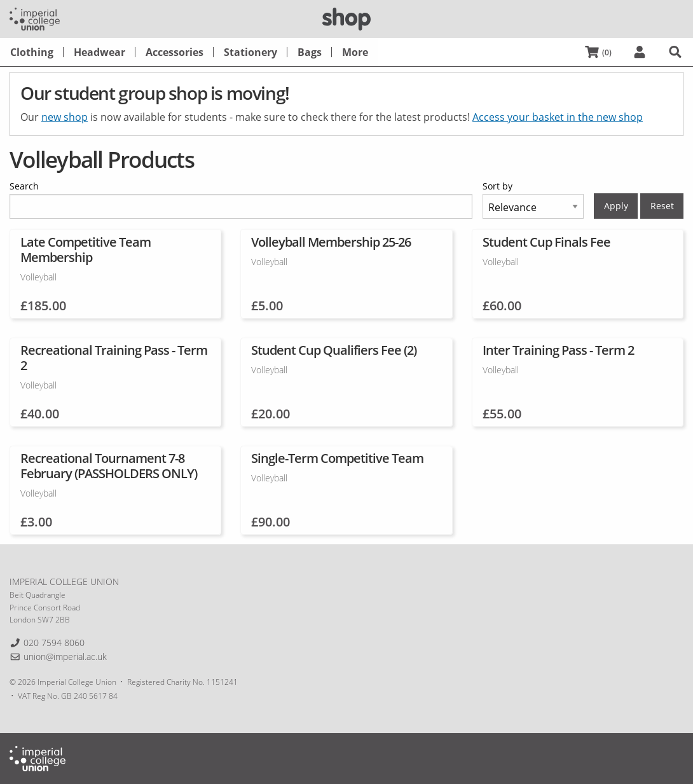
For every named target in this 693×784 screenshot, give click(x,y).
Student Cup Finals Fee (546, 242)
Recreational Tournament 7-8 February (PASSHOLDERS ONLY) (109, 466)
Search (24, 186)
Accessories (175, 52)
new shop (65, 117)
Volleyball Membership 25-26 (331, 242)
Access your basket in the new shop (558, 117)
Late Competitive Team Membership (86, 250)
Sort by (497, 186)
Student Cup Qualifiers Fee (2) (334, 350)
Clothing (32, 52)
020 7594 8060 (54, 643)
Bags (310, 52)
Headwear (99, 52)
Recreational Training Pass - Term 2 (114, 358)
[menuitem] (32, 52)
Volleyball (38, 277)
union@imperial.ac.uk (65, 657)
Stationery (250, 52)
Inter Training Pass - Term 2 (558, 350)
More (355, 52)
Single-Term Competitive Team (337, 458)
